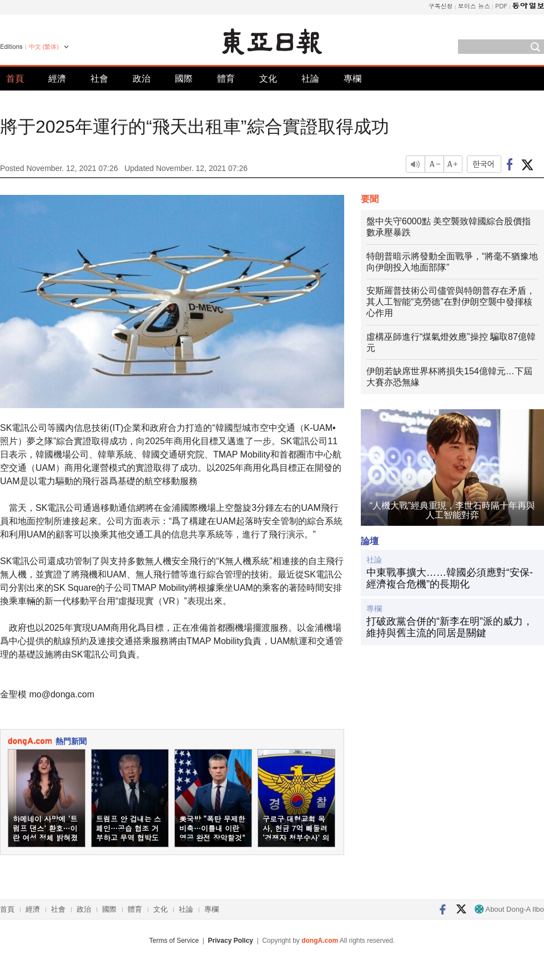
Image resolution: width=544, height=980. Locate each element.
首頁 (15, 79)
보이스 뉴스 (474, 6)
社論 (310, 79)
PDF (501, 6)
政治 (142, 79)
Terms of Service (174, 941)
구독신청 (441, 6)
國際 (184, 79)
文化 (268, 79)
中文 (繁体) (44, 47)
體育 (226, 79)
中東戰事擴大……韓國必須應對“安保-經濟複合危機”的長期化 (450, 579)
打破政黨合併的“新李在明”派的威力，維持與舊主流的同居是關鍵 (450, 627)
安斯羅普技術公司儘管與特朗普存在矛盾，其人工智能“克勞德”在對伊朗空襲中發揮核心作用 (451, 302)
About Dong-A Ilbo (509, 909)
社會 (99, 79)
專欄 (352, 79)
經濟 (57, 79)
